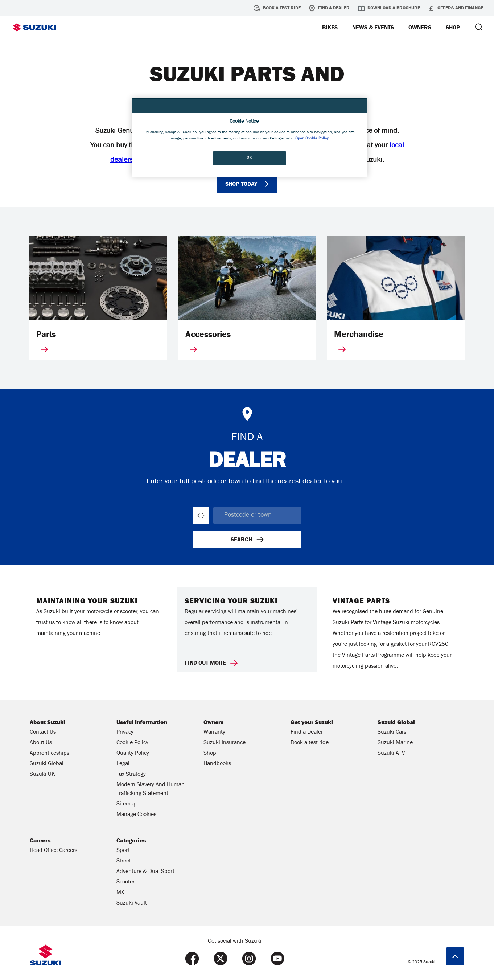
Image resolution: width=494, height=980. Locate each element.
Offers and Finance (456, 8)
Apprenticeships (50, 754)
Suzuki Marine (395, 743)
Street (124, 861)
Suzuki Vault (132, 903)
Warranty (214, 733)
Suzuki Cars (392, 733)
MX (120, 893)
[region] (250, 137)
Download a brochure (389, 8)
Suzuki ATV (391, 754)
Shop (210, 754)
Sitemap (127, 804)
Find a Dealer (329, 8)
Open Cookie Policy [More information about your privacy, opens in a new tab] (312, 139)
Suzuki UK (42, 775)
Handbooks (217, 764)
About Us (41, 743)
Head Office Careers (53, 851)
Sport (123, 851)
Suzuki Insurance (225, 743)
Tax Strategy (131, 775)
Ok (249, 158)
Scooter (125, 882)
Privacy (125, 733)
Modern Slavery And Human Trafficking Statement (151, 790)
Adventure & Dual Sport (145, 872)
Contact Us (43, 733)
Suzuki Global (47, 764)
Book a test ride (277, 8)
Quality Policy (133, 754)
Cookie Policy (132, 743)
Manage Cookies (136, 815)
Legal (123, 764)
